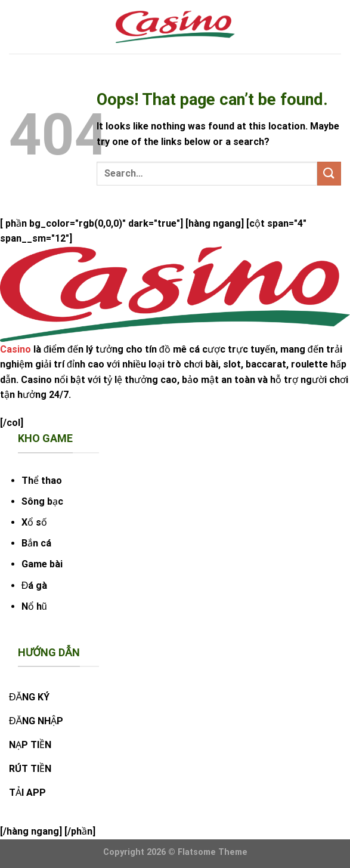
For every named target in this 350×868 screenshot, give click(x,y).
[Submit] (329, 173)
